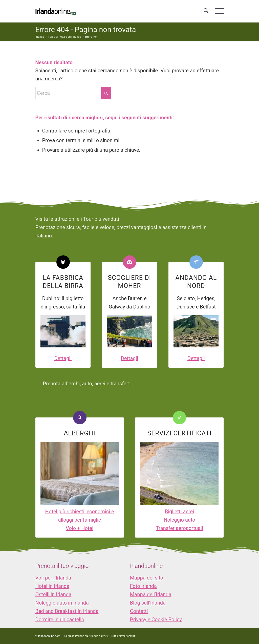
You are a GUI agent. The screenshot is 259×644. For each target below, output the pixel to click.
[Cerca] (206, 11)
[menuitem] (206, 11)
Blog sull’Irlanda (148, 603)
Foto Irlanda (143, 586)
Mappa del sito (147, 578)
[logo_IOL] (56, 11)
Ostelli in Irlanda (53, 594)
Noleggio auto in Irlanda (62, 603)
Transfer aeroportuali (179, 528)
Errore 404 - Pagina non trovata (86, 30)
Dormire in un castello (60, 619)
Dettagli (63, 358)
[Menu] (218, 11)
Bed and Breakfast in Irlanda (67, 611)
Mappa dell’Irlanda (151, 594)
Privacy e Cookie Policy (156, 619)
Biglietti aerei (179, 512)
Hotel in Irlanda (52, 586)
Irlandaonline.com (49, 636)
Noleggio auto (179, 520)
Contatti (139, 611)
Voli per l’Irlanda (53, 578)
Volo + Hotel (80, 528)
